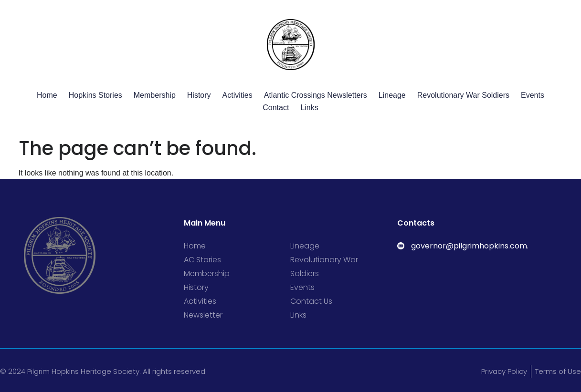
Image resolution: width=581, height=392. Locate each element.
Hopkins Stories (95, 95)
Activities (238, 95)
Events (533, 95)
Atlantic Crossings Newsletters (316, 95)
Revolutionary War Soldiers (463, 95)
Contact (276, 108)
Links (309, 108)
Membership (155, 95)
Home (47, 95)
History (199, 95)
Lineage (392, 95)
